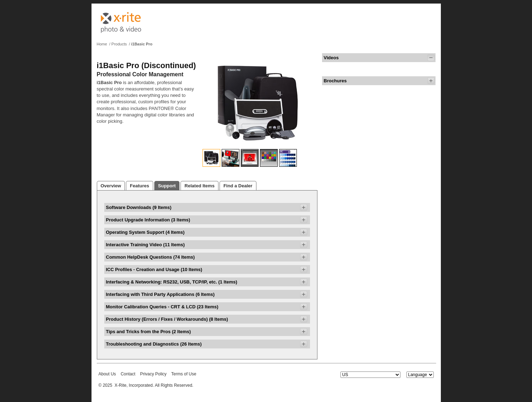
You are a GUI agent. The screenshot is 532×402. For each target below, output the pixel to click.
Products (119, 44)
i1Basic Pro (142, 44)
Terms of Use (184, 374)
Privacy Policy (153, 374)
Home (102, 44)
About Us (107, 374)
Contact (128, 374)
